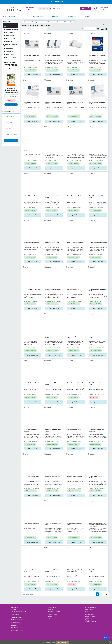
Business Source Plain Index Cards (53, 103)
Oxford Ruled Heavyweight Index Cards (98, 197)
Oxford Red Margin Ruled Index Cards (32, 290)
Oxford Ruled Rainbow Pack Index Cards (97, 430)
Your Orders (51, 618)
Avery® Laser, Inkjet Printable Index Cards (97, 56)
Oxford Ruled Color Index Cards (76, 149)
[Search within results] (34, 29)
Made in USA (10, 52)
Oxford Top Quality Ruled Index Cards (98, 290)
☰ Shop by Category (8, 16)
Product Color (11, 57)
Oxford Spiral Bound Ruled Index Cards (31, 430)
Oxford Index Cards (73, 55)
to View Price (11, 105)
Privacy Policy (51, 613)
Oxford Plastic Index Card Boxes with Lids (98, 243)
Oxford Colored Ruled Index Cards (97, 384)
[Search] (66, 8)
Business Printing (90, 615)
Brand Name (10, 36)
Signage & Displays (90, 620)
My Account (104, 8)
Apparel (87, 618)
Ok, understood (63, 642)
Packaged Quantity (10, 44)
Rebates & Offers (52, 615)
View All (11, 69)
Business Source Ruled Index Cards (32, 56)
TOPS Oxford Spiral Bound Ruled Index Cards (75, 571)
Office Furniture (89, 610)
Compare (27, 33)
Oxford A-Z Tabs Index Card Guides (53, 477)
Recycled (9, 41)
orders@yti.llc (14, 626)
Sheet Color (10, 55)
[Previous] (94, 594)
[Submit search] (49, 29)
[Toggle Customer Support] (106, 638)
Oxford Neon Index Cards (74, 289)
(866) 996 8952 (15, 627)
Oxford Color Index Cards (96, 149)
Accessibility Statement (54, 611)
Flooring (87, 611)
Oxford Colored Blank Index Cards (97, 337)
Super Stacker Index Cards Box (76, 243)
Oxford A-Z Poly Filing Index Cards (75, 337)
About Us (50, 610)
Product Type (10, 38)
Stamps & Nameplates (91, 621)
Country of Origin (12, 30)
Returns (50, 616)
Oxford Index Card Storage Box (76, 383)
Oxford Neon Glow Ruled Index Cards (54, 197)
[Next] (103, 594)
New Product (10, 33)
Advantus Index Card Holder (31, 243)
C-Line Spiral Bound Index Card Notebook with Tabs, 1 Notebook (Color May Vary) (98, 525)
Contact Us (15, 607)
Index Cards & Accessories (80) (11, 25)
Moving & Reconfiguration (92, 613)
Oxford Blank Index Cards (74, 196)
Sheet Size (9, 49)
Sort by (82, 29)
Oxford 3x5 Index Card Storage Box (54, 524)
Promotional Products (91, 616)
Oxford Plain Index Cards (52, 149)
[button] (95, 8)
